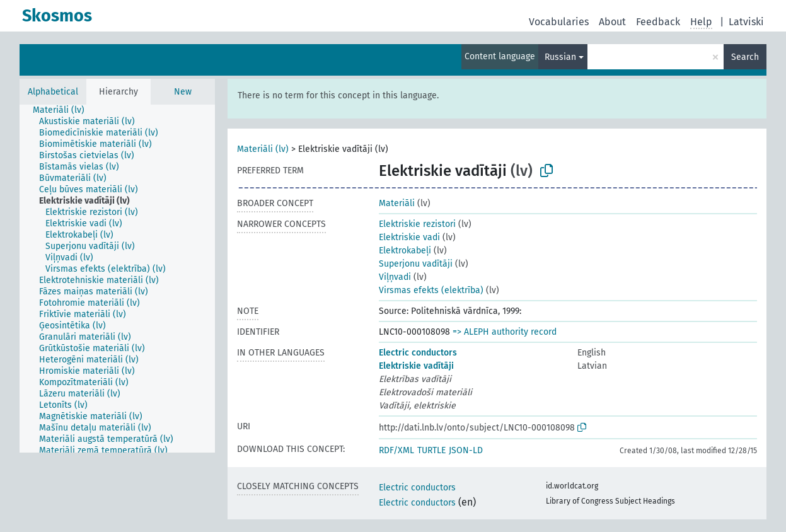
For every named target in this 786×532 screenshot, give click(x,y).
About (612, 22)
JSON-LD (466, 450)
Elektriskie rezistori (417, 224)
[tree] (117, 279)
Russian (560, 57)
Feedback (658, 22)
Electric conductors (418, 353)
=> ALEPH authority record (505, 332)
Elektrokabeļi (405, 251)
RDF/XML (396, 450)
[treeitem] (64, 110)
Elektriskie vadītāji (416, 366)
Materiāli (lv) (263, 149)
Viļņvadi (395, 277)
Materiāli (397, 203)
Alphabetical (53, 92)
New (183, 92)
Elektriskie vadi (409, 237)
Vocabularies (559, 22)
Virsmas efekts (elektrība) (431, 290)
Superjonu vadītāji (416, 264)
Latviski (746, 22)
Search (745, 57)
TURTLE (431, 450)
